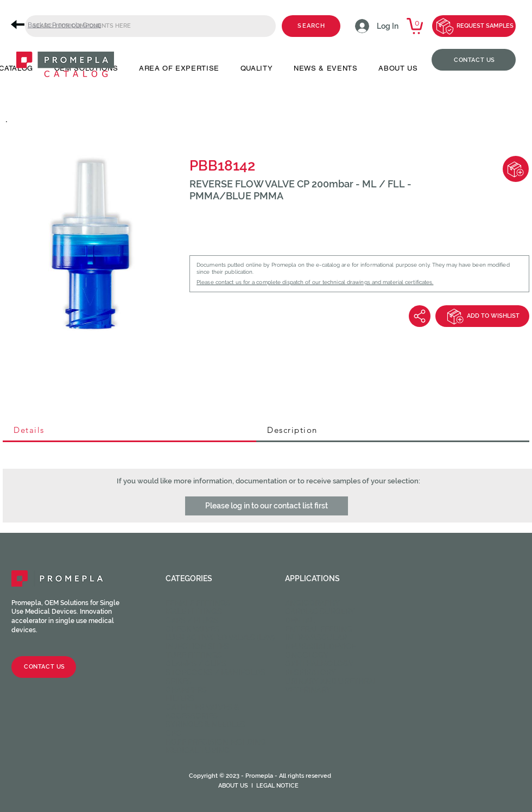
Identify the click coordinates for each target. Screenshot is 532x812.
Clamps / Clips (196, 664)
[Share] (420, 316)
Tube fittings (194, 655)
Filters (180, 698)
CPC (173, 733)
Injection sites (197, 646)
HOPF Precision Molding (216, 742)
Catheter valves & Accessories (202, 712)
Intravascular (316, 638)
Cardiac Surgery (320, 612)
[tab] (129, 431)
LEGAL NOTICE (277, 786)
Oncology (307, 655)
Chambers (186, 690)
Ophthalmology (319, 664)
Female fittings (198, 603)
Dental (300, 620)
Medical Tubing (198, 751)
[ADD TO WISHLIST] (482, 316)
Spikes (179, 681)
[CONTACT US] (474, 60)
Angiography (312, 603)
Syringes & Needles (205, 725)
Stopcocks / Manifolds (216, 672)
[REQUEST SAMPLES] (474, 26)
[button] (267, 506)
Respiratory (311, 672)
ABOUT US (233, 786)
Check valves (192, 629)
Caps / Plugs (192, 620)
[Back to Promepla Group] (60, 25)
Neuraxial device (320, 646)
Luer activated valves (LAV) (220, 638)
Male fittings (194, 612)
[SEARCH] (311, 26)
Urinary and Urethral (331, 681)
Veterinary (308, 690)
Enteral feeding (319, 629)
